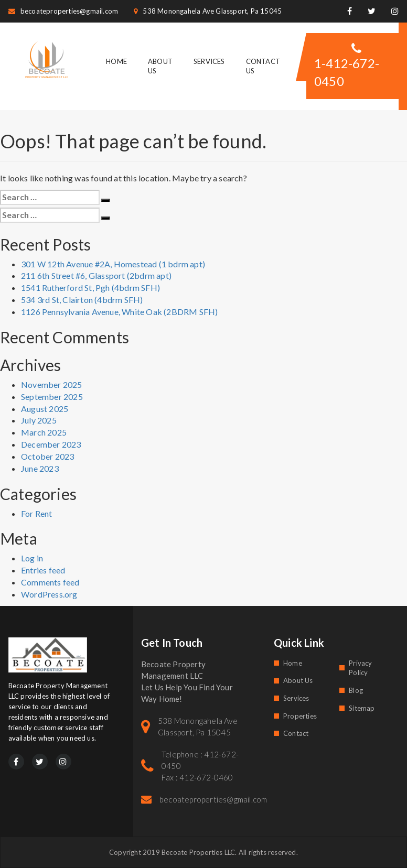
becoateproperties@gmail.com (63, 11)
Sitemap (362, 708)
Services (209, 61)
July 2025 (39, 420)
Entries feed (43, 570)
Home (116, 61)
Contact (296, 733)
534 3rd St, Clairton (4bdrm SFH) (82, 300)
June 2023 (40, 468)
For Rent (37, 513)
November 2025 (52, 384)
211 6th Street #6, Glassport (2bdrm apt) (96, 275)
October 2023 (47, 456)
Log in (32, 558)
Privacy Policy (360, 668)
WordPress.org (49, 594)
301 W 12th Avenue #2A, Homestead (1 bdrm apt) (113, 264)
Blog (356, 690)
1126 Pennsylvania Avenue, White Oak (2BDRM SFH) (119, 312)
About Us (298, 680)
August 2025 (45, 409)
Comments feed (50, 582)
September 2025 (52, 397)
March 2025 (44, 432)
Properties (300, 716)
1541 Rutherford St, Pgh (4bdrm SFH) (90, 287)
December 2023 (51, 444)
